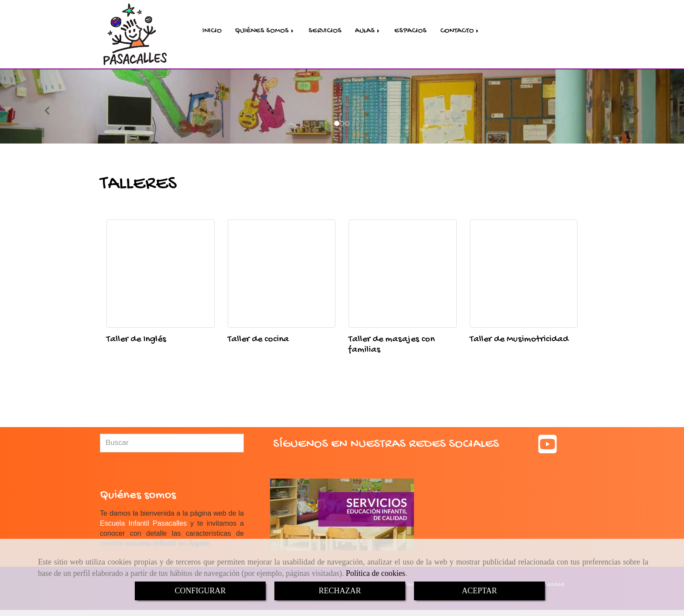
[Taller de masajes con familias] (403, 275)
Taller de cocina (258, 341)
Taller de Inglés (136, 341)
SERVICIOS (325, 31)
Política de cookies (376, 573)
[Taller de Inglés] (161, 275)
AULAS (368, 31)
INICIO (212, 31)
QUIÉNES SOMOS (265, 31)
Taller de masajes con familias (392, 346)
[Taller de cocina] (282, 275)
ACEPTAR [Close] (480, 591)
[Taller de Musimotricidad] (524, 275)
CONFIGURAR (200, 591)
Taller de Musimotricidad (519, 341)
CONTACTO (460, 31)
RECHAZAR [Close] (340, 591)
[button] (51, 108)
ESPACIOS (410, 31)
